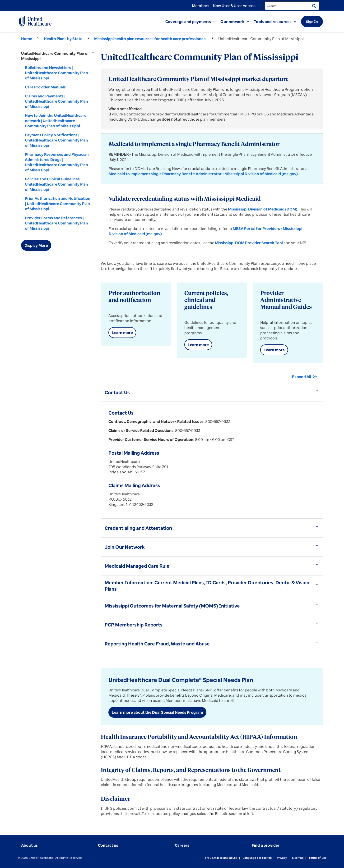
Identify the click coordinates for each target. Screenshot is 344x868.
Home (27, 39)
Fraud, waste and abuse (221, 858)
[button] (193, 22)
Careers (182, 845)
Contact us (108, 845)
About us (29, 845)
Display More (36, 245)
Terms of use (318, 858)
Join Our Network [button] (125, 547)
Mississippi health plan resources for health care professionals (150, 39)
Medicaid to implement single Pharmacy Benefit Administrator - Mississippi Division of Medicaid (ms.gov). (204, 174)
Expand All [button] (304, 377)
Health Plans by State (63, 39)
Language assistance (257, 858)
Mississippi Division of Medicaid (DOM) (263, 209)
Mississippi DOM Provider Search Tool (249, 243)
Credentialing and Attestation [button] (138, 528)
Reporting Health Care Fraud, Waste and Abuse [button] (157, 644)
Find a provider (266, 845)
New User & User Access (234, 6)
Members (200, 6)
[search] (292, 6)
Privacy (282, 858)
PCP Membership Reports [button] (134, 625)
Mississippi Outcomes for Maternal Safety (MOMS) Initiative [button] (172, 606)
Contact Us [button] (117, 392)
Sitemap (298, 858)
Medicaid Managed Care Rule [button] (137, 566)
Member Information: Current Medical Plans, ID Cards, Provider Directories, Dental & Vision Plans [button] (207, 586)
